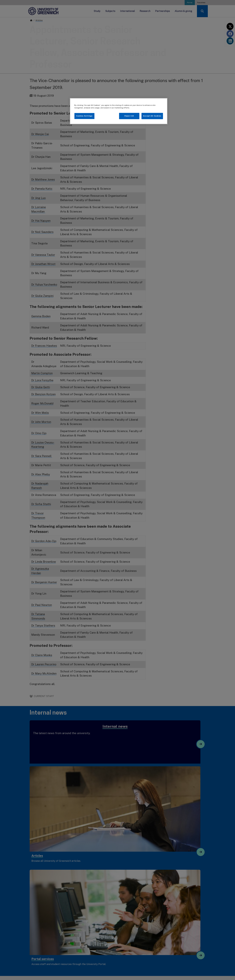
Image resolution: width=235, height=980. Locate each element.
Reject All (129, 116)
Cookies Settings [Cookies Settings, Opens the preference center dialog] (84, 116)
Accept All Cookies (152, 116)
